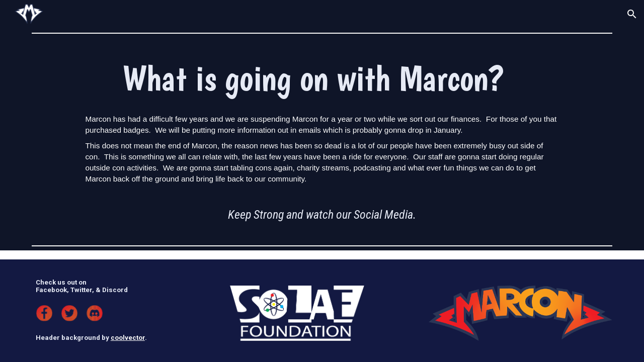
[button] (632, 14)
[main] (322, 78)
